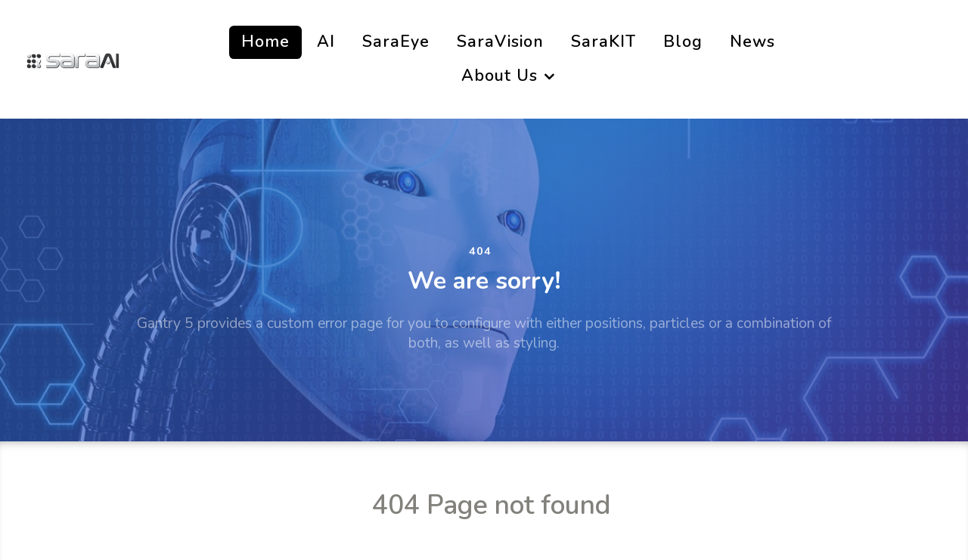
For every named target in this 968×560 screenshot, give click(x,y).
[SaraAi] (73, 59)
